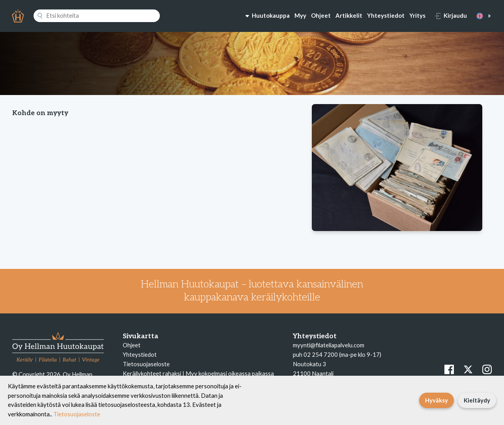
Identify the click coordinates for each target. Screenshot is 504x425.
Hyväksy (437, 400)
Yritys (417, 15)
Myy (300, 15)
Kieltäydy (477, 400)
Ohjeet (321, 15)
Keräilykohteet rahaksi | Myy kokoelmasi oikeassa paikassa (198, 373)
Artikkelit (349, 15)
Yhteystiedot (386, 15)
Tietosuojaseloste (146, 364)
